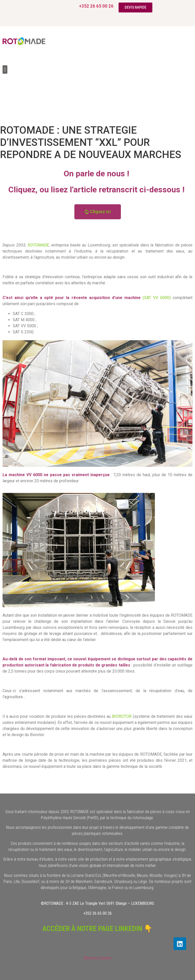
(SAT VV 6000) (157, 298)
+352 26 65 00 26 (96, 6)
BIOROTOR (121, 716)
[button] (5, 69)
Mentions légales (98, 958)
